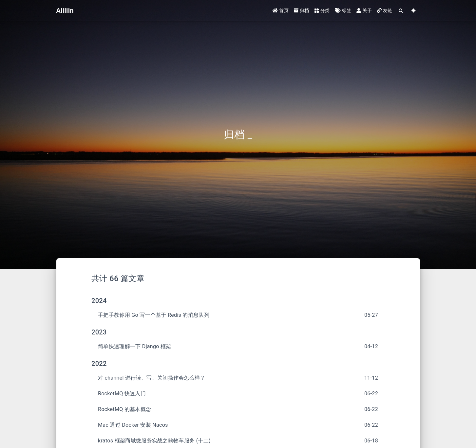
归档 (302, 10)
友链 (385, 10)
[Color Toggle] (414, 11)
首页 (281, 10)
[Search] (401, 11)
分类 (322, 10)
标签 (343, 10)
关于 (364, 10)
